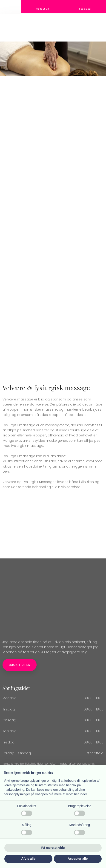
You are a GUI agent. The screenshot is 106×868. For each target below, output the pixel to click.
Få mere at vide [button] (53, 848)
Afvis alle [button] (28, 859)
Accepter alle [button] (78, 859)
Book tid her (20, 665)
